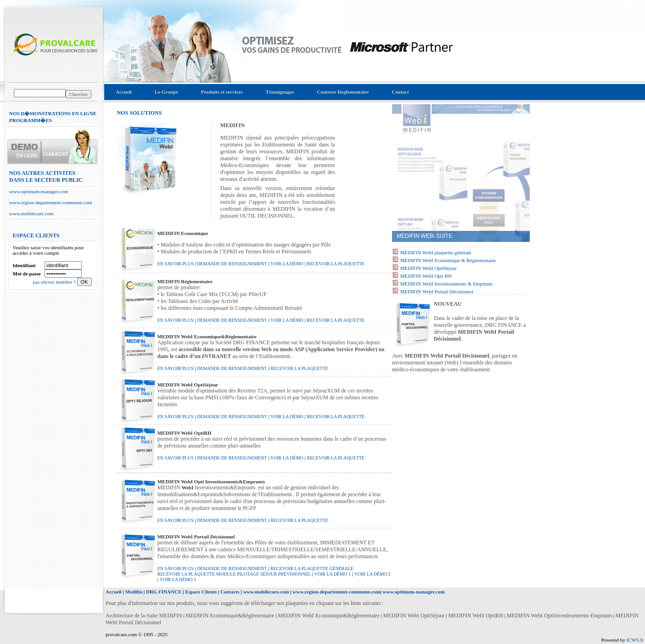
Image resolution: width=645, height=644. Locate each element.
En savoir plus (176, 264)
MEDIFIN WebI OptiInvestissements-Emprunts (559, 616)
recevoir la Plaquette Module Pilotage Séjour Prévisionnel (235, 574)
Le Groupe (166, 92)
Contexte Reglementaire (343, 92)
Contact (400, 92)
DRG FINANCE (164, 592)
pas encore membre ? (55, 282)
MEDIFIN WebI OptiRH (475, 616)
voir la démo (287, 264)
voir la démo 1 (333, 574)
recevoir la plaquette (336, 264)
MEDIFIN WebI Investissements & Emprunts (446, 284)
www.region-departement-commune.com (51, 202)
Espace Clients (201, 592)
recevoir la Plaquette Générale (312, 568)
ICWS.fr (635, 640)
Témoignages (280, 92)
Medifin (134, 592)
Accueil (124, 92)
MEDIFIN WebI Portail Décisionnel (436, 291)
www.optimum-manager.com (39, 191)
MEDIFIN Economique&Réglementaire (230, 616)
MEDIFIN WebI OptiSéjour (428, 268)
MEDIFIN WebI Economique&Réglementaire (329, 616)
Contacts (230, 592)
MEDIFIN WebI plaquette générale (435, 252)
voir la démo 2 (372, 574)
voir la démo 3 (178, 580)
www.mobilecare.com (31, 213)
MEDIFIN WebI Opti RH (425, 276)
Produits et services (222, 92)
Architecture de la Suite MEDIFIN (144, 616)
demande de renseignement (232, 264)
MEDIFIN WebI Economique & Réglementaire (447, 260)
